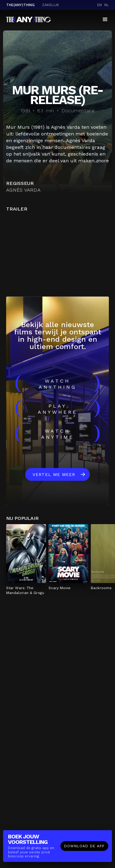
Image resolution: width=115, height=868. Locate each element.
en (100, 5)
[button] (105, 20)
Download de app (84, 846)
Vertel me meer (54, 474)
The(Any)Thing (20, 5)
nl (107, 5)
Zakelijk (51, 5)
